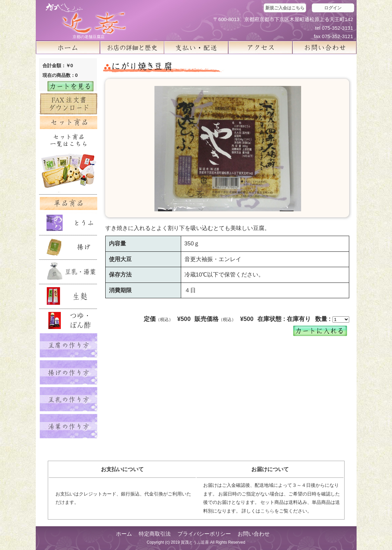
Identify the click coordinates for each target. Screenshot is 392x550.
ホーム (68, 47)
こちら (267, 511)
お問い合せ (324, 47)
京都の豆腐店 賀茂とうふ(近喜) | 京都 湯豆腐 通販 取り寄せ (86, 19)
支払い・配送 (196, 47)
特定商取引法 (155, 534)
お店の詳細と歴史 (132, 47)
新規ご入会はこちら (285, 8)
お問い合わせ (254, 534)
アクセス (260, 47)
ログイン (333, 8)
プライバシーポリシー (204, 534)
